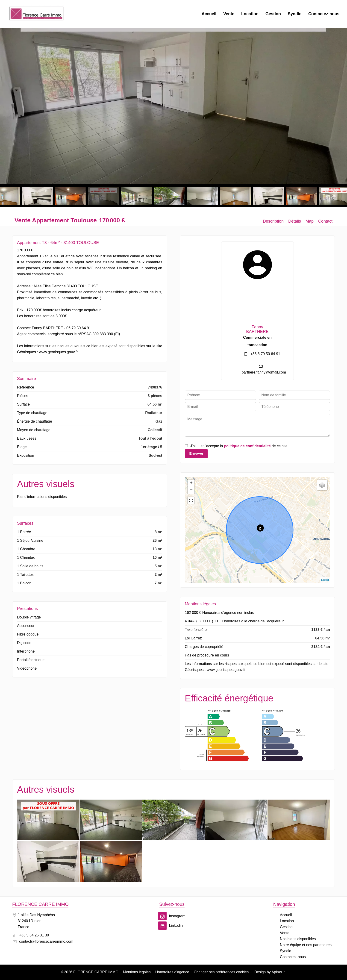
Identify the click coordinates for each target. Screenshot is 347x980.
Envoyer (196, 453)
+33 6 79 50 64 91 (265, 354)
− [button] (191, 490)
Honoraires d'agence (172, 972)
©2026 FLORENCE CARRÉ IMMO (90, 972)
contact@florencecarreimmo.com (46, 941)
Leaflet (325, 580)
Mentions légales (137, 972)
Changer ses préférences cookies (221, 972)
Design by (269, 972)
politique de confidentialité (247, 446)
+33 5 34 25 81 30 (34, 935)
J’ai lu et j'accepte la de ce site (239, 446)
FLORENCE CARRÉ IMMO (40, 904)
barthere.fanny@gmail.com (264, 372)
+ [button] (191, 483)
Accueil (36, 14)
